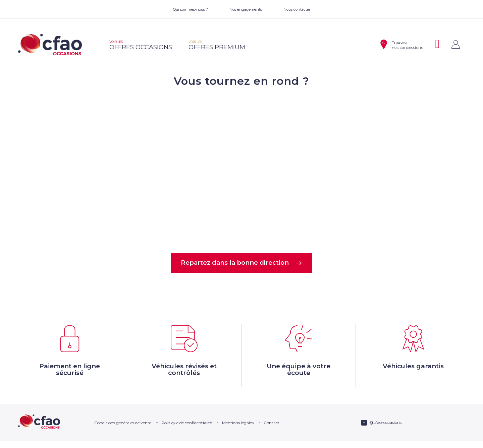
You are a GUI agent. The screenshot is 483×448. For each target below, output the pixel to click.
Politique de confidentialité (187, 429)
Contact (272, 429)
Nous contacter (297, 9)
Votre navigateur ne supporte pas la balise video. (241, 170)
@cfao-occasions (385, 429)
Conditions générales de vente (123, 429)
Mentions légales (238, 429)
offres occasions (141, 45)
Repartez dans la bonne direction (242, 264)
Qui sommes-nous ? (191, 9)
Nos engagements (246, 9)
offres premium (217, 45)
